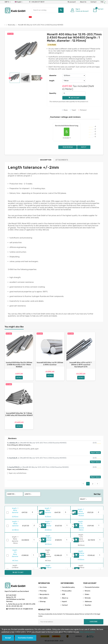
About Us (83, 2)
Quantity (53, 93)
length (52, 81)
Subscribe (94, 622)
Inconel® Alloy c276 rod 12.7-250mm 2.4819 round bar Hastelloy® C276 (81, 365)
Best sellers (44, 598)
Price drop (43, 591)
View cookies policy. (87, 632)
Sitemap (43, 602)
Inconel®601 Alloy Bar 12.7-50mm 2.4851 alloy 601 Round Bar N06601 (19, 414)
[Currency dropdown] (8, 2)
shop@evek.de (28, 609)
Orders (87, 594)
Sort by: (97, 494)
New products (44, 594)
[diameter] (74, 76)
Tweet (73, 110)
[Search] (48, 10)
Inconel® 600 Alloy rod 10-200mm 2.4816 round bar (50, 364)
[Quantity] (74, 93)
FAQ (102, 2)
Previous (83, 484)
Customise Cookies (26, 638)
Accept (8, 638)
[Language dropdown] (19, 2)
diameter (53, 76)
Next (97, 484)
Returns (87, 591)
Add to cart (18, 572)
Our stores (43, 587)
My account (72, 2)
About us (65, 598)
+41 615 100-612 (17, 606)
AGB (63, 594)
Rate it (84, 147)
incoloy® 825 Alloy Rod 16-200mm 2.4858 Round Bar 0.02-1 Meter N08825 (19, 365)
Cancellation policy (68, 587)
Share (65, 110)
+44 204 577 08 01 (37, 2)
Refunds (88, 598)
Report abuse (95, 453)
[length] (74, 81)
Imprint (64, 602)
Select (84, 499)
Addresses (88, 602)
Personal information (92, 587)
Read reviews (68, 147)
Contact (93, 2)
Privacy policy (67, 591)
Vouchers (88, 605)
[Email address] (61, 622)
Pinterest (83, 110)
